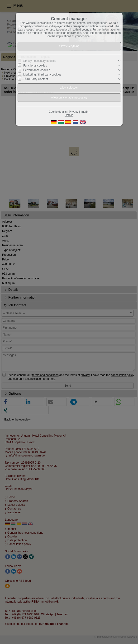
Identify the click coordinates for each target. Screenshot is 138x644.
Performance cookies (37, 70)
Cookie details (58, 112)
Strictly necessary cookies (40, 61)
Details (69, 115)
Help (92, 33)
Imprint (85, 112)
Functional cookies (35, 65)
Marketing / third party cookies (42, 75)
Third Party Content (36, 79)
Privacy (74, 112)
